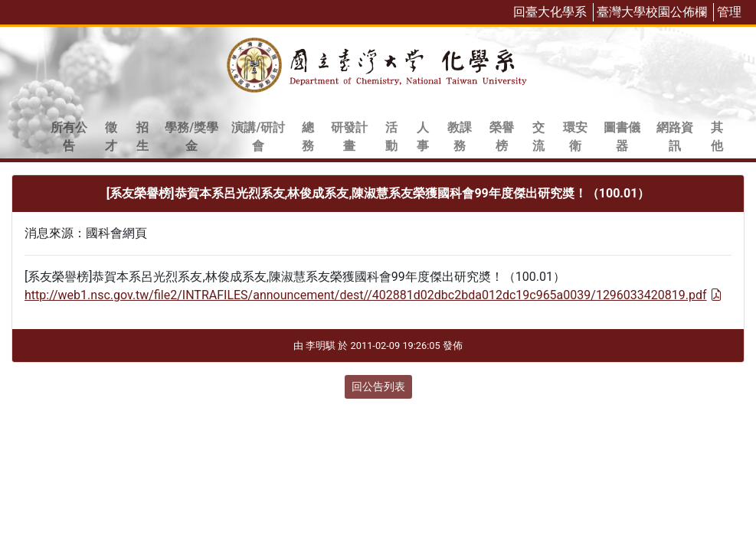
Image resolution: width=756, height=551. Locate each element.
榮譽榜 (502, 137)
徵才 (111, 137)
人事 (423, 137)
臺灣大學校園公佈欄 (652, 12)
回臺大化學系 (550, 12)
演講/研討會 (258, 137)
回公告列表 (378, 386)
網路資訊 (675, 137)
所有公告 (69, 137)
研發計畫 (349, 137)
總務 (308, 137)
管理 (729, 12)
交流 (538, 137)
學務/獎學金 (191, 137)
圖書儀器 (622, 137)
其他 (717, 137)
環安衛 (575, 137)
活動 (391, 137)
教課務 (460, 137)
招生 (142, 137)
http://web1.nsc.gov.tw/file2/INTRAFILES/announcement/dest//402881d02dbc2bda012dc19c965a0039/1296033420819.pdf (373, 295)
